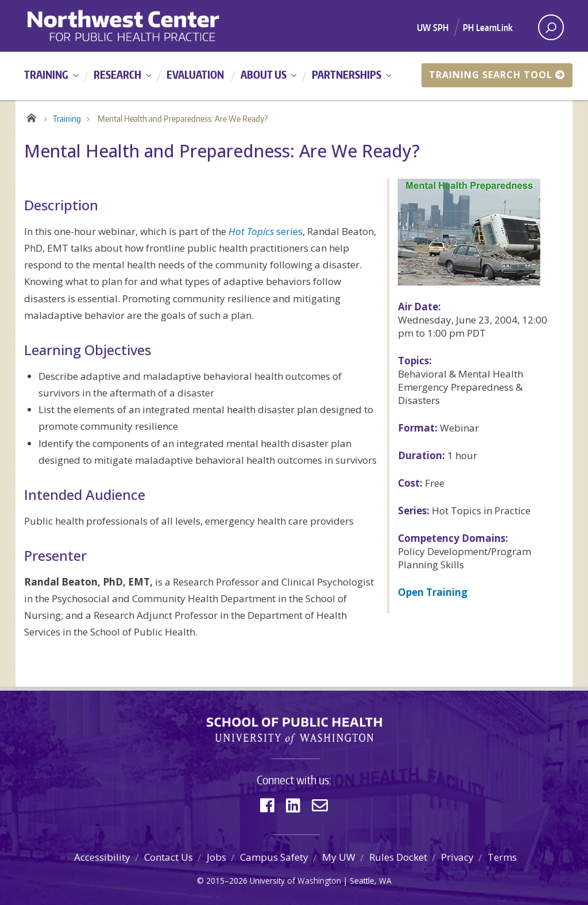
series (266, 231)
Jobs (216, 857)
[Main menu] (294, 76)
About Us (264, 74)
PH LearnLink (488, 28)
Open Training (433, 592)
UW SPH (433, 28)
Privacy (457, 857)
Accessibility (102, 857)
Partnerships (347, 74)
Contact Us (169, 857)
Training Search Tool (497, 75)
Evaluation (195, 74)
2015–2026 (227, 881)
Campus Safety (274, 857)
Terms (502, 857)
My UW (339, 857)
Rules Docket (398, 857)
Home (31, 116)
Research (117, 74)
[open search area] (551, 27)
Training (46, 74)
